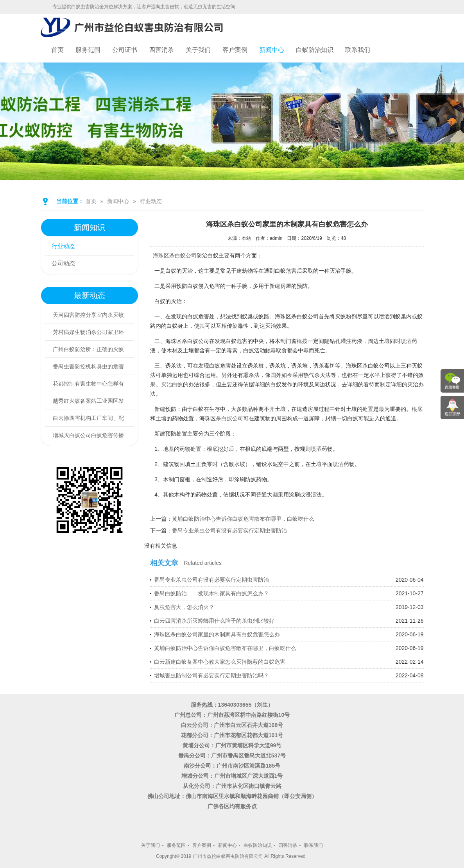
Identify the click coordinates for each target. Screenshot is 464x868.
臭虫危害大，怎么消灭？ (184, 607)
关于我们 (198, 50)
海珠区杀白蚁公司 (175, 255)
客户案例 (235, 50)
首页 (57, 50)
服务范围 (88, 50)
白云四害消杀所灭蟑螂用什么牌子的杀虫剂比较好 (214, 621)
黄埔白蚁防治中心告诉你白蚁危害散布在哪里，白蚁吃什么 (243, 519)
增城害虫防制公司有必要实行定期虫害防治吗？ (211, 675)
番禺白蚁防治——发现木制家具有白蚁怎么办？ (211, 593)
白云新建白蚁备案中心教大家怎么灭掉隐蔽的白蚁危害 (220, 662)
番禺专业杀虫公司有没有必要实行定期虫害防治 (229, 530)
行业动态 (151, 201)
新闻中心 (272, 50)
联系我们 (358, 50)
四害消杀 (161, 50)
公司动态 (65, 264)
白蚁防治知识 (315, 50)
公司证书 (125, 50)
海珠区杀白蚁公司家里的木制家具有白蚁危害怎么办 (217, 634)
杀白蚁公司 (229, 418)
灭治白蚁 (172, 384)
